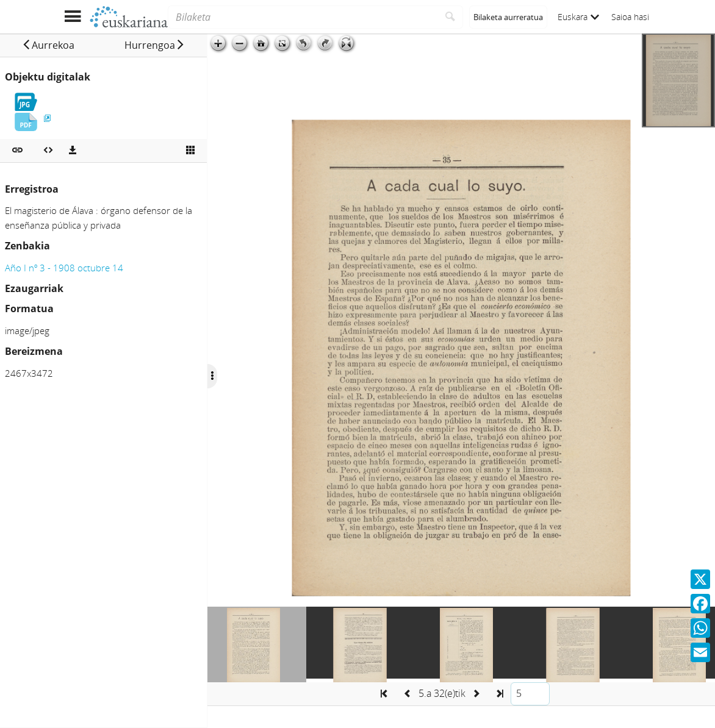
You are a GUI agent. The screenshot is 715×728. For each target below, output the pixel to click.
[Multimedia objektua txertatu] (48, 151)
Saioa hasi (630, 17)
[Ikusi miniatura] (190, 151)
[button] (48, 45)
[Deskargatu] (73, 151)
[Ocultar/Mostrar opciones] (212, 376)
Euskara (578, 17)
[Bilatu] (451, 17)
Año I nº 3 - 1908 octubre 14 (64, 268)
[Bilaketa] (303, 17)
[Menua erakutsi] (72, 17)
